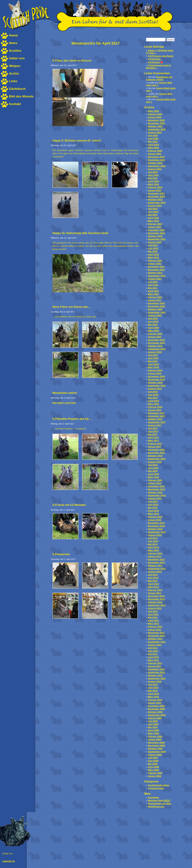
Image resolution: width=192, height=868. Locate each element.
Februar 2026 (155, 114)
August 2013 (155, 572)
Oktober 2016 (155, 456)
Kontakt (15, 104)
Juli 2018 (153, 392)
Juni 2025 (153, 139)
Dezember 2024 (156, 157)
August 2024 (155, 169)
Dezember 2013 (156, 559)
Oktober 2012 (155, 602)
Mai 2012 (153, 617)
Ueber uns (17, 58)
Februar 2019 (155, 370)
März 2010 (153, 697)
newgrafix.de (9, 861)
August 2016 (155, 462)
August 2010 (155, 682)
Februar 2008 (155, 773)
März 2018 (153, 404)
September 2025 (157, 129)
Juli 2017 (153, 428)
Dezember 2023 (156, 193)
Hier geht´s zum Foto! (64, 403)
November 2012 (156, 599)
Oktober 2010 (155, 675)
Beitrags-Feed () (159, 800)
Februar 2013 (155, 590)
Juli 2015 (153, 502)
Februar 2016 (155, 480)
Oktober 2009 (155, 712)
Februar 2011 (155, 663)
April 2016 (153, 474)
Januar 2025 (155, 154)
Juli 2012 (153, 611)
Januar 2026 (155, 117)
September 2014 (157, 532)
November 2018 (156, 380)
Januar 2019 (155, 373)
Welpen (15, 66)
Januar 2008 (155, 776)
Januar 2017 (155, 447)
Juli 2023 (153, 209)
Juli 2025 (153, 135)
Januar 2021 (155, 300)
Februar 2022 (155, 261)
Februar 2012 (155, 627)
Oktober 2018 (155, 383)
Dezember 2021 (156, 267)
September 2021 (157, 276)
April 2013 (153, 584)
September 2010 (157, 678)
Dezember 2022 (156, 230)
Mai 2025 (153, 142)
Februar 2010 (155, 700)
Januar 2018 (155, 410)
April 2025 (153, 145)
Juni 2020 (153, 322)
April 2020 (153, 328)
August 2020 (155, 315)
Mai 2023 (153, 215)
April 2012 (153, 620)
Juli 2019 (153, 355)
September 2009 (157, 715)
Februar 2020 (155, 334)
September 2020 (157, 312)
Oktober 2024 (155, 163)
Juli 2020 (153, 319)
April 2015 (153, 511)
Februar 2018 (155, 407)
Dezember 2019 (156, 340)
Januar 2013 (155, 593)
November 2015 (156, 489)
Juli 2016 (153, 465)
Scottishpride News (159, 785)
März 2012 (153, 624)
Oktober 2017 (155, 419)
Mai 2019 (153, 361)
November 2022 (156, 233)
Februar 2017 (155, 444)
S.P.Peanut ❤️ (155, 62)
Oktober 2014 (155, 529)
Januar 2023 (155, 227)
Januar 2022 (155, 264)
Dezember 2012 (156, 596)
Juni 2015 (153, 505)
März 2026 (153, 111)
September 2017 (157, 422)
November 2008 (156, 746)
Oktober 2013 (155, 566)
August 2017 (155, 425)
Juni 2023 (153, 212)
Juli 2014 (153, 538)
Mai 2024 (153, 178)
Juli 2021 (153, 282)
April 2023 (153, 218)
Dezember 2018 (156, 376)
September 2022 (157, 239)
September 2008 (157, 752)
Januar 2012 (155, 630)
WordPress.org (156, 807)
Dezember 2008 (156, 743)
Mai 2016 (153, 471)
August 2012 (155, 608)
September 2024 (157, 166)
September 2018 (157, 386)
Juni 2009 (153, 724)
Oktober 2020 (155, 309)
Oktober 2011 (155, 639)
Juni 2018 (153, 395)
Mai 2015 (153, 508)
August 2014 (155, 535)
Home (13, 35)
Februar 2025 (155, 151)
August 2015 (155, 498)
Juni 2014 (153, 541)
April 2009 (153, 730)
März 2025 (153, 148)
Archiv (14, 73)
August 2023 (155, 206)
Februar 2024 (155, 187)
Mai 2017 (153, 434)
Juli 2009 (153, 721)
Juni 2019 (153, 358)
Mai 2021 (153, 288)
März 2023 (153, 221)
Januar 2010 (155, 703)
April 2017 (153, 437)
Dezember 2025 (156, 120)
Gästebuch (17, 89)
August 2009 (155, 718)
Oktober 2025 (155, 126)
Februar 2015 (155, 517)
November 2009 (156, 709)
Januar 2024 (155, 190)
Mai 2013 (153, 581)
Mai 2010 (153, 691)
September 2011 (157, 642)
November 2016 (156, 453)
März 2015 (153, 514)
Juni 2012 (153, 614)
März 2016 (153, 477)
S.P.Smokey (154, 59)
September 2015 (157, 495)
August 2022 (155, 242)
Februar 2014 (155, 553)
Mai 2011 (153, 654)
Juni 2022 (153, 248)
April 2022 (153, 254)
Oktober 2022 (155, 236)
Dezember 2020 (156, 303)
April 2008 (153, 767)
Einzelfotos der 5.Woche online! (159, 78)
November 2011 (156, 636)
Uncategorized (156, 788)
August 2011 (155, 645)
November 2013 (156, 563)
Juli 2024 (153, 172)
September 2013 (157, 569)
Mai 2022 (153, 251)
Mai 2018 (153, 398)
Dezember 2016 (156, 450)
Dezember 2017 (156, 413)
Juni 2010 (153, 688)
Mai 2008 (153, 764)
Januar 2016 (155, 483)
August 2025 (155, 132)
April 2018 (153, 401)
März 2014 (153, 550)
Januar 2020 (155, 337)
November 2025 (156, 123)
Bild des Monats (21, 96)
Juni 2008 (153, 761)
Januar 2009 (155, 739)
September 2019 (157, 349)
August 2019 (155, 352)
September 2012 (157, 605)
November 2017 (156, 416)
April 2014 (153, 547)
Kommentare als (159, 804)
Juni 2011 (153, 651)
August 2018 (155, 389)
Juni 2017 (153, 431)
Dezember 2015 (156, 486)
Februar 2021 (155, 297)
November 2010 (156, 672)
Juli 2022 (153, 245)
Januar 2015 (155, 520)
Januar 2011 (155, 666)
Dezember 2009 (156, 706)
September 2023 (157, 203)
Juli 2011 (153, 648)
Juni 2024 (153, 175)
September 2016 (157, 459)
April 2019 (153, 364)
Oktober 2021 (155, 273)
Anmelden (153, 797)
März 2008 (153, 770)
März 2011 (153, 660)
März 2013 (153, 587)
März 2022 (153, 258)
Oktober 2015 (155, 492)
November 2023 (156, 196)
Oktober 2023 (155, 200)
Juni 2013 (153, 578)
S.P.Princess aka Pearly (161, 56)
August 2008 (155, 755)
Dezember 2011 (156, 633)
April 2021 (153, 291)
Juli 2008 (153, 758)
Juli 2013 (153, 575)
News (13, 43)
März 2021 (153, 294)
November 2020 (156, 306)
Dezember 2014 (156, 523)
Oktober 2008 (155, 749)
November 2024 (156, 160)
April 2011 (153, 657)
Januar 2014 (155, 556)
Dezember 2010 (156, 669)
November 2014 (156, 526)
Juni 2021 (153, 285)
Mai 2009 (153, 727)
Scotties (15, 51)
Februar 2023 (155, 224)
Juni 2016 (153, 468)
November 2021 (156, 270)
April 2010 (153, 694)
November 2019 (156, 343)
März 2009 (153, 733)
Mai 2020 (153, 325)
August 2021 (155, 279)
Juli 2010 (153, 685)
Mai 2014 (153, 544)
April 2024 (153, 181)
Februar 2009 (155, 736)
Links (13, 81)
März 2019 (153, 367)
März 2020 (153, 331)
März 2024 (153, 184)
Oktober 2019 (155, 346)
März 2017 (153, 441)
